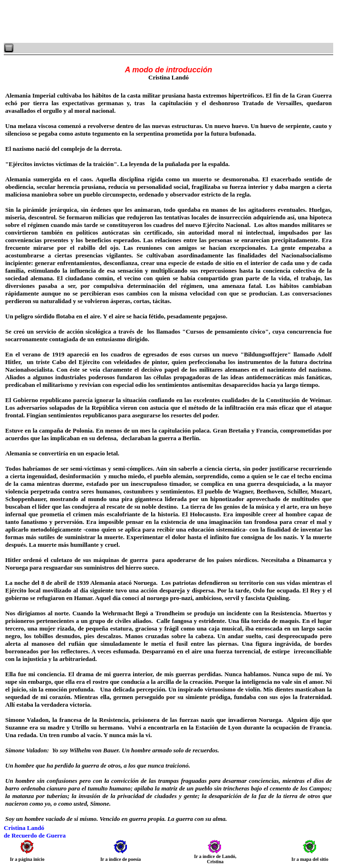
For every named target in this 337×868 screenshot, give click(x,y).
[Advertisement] (119, 21)
